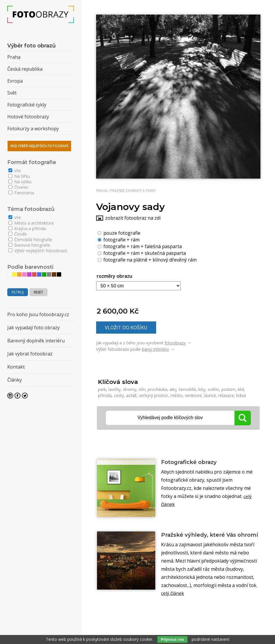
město (177, 395)
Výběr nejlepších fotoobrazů (38, 251)
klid (241, 389)
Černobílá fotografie (30, 240)
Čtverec (18, 187)
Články (15, 380)
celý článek (173, 602)
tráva (241, 395)
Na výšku (20, 182)
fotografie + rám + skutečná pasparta (142, 253)
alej (173, 389)
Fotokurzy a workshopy (33, 129)
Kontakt (16, 367)
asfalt (131, 395)
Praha (102, 191)
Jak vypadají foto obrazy (34, 328)
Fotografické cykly (27, 105)
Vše (15, 171)
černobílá (187, 389)
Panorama (21, 193)
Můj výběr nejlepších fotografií (39, 146)
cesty (119, 395)
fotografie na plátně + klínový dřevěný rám (147, 259)
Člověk (18, 234)
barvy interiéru (155, 349)
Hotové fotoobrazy (28, 117)
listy (202, 389)
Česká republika (25, 69)
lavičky (114, 389)
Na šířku (19, 176)
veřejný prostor (154, 395)
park (102, 389)
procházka (157, 389)
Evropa (15, 81)
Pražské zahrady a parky (133, 191)
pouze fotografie (119, 233)
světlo (213, 389)
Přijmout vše (172, 639)
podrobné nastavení (210, 639)
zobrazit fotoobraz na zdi (133, 218)
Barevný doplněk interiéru (36, 341)
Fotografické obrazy (192, 462)
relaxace (226, 395)
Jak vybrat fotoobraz (30, 354)
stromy (130, 389)
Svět (12, 93)
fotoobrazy (175, 343)
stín (142, 389)
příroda (105, 395)
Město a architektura (31, 223)
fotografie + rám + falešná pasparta (140, 246)
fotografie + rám (119, 239)
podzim (228, 389)
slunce (210, 395)
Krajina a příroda (27, 228)
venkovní (193, 395)
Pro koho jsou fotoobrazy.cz (38, 314)
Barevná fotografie (29, 245)
